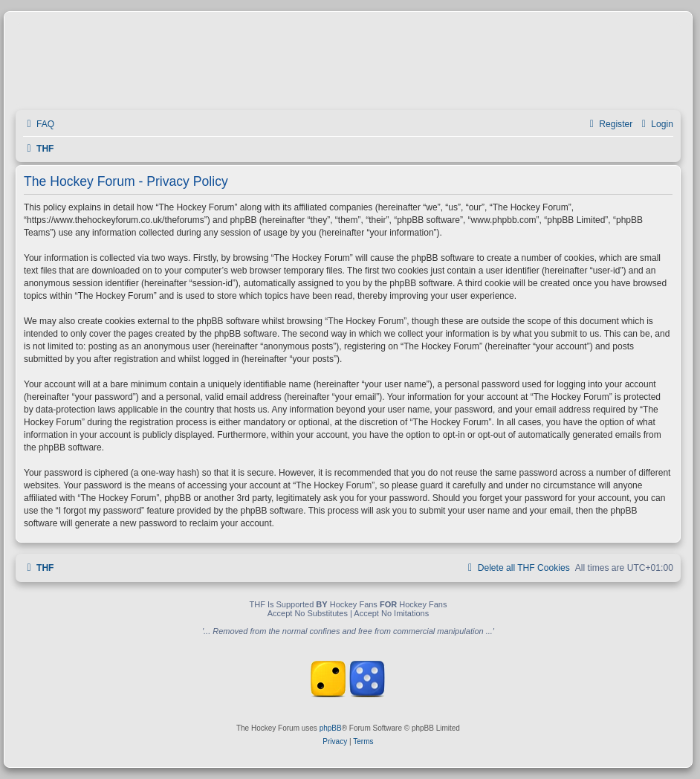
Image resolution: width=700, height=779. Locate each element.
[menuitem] (39, 125)
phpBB (331, 728)
